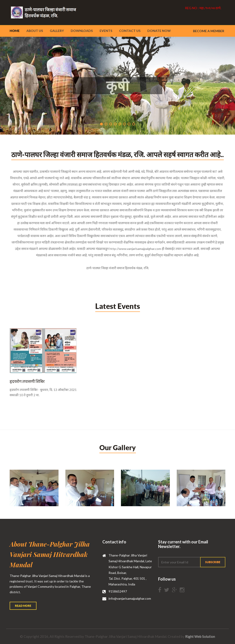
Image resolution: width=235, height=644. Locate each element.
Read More (23, 606)
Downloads (82, 31)
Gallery (57, 31)
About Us (35, 31)
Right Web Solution (200, 636)
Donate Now (159, 31)
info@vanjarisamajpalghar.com (130, 598)
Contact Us (130, 31)
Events (106, 31)
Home (15, 31)
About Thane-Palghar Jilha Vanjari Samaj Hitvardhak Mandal (50, 554)
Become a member (209, 31)
